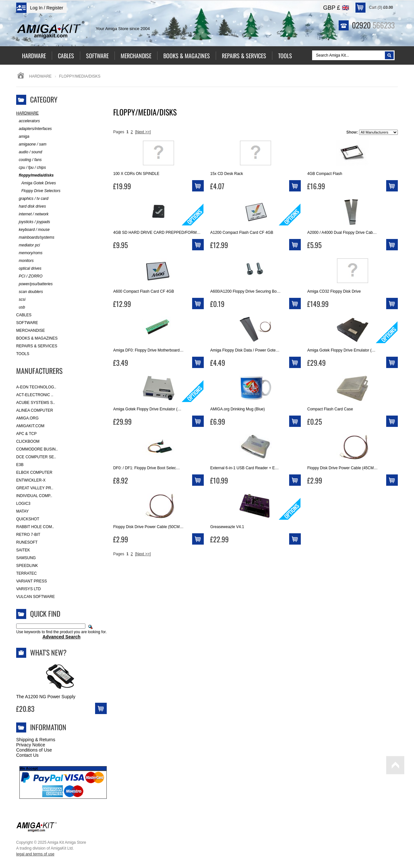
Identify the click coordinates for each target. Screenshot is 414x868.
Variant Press (32, 581)
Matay (22, 511)
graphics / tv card (32, 199)
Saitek (23, 550)
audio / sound (29, 152)
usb (21, 307)
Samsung (26, 558)
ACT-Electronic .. (35, 395)
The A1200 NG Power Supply (46, 697)
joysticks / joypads (33, 222)
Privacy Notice (31, 745)
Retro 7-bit (28, 535)
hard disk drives (31, 206)
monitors (25, 261)
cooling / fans (29, 160)
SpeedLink (27, 566)
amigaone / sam (31, 144)
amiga (23, 137)
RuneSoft (27, 542)
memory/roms (29, 253)
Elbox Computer (34, 472)
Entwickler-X (31, 480)
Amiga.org (27, 418)
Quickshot (28, 519)
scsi (21, 300)
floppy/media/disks (35, 175)
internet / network (32, 214)
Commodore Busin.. (37, 449)
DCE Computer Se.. (36, 457)
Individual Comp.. (34, 496)
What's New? (48, 652)
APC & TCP (26, 434)
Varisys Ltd (28, 589)
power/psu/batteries (34, 284)
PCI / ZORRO (29, 276)
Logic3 (23, 504)
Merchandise (31, 331)
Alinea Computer (35, 410)
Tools (23, 354)
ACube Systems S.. (36, 403)
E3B (20, 465)
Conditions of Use (34, 750)
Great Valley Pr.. (35, 488)
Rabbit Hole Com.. (35, 527)
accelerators (28, 121)
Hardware (40, 76)
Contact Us (27, 755)
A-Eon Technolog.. (36, 387)
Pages (119, 132)
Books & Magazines (37, 338)
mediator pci (28, 245)
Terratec (27, 573)
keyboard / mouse (33, 230)
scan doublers (30, 292)
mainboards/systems (35, 238)
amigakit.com (30, 426)
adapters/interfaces (34, 129)
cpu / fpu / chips (31, 168)
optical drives (29, 269)
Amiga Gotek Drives (36, 183)
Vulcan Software (36, 597)
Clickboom (28, 441)
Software (27, 323)
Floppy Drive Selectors (38, 191)
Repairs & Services (37, 346)
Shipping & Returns (36, 740)
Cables (24, 315)
